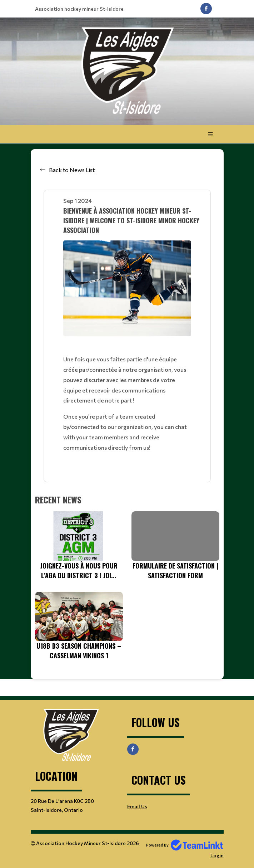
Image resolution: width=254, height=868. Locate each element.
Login (217, 855)
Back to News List (72, 170)
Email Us (137, 806)
